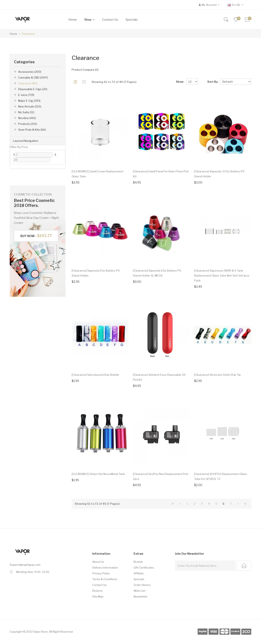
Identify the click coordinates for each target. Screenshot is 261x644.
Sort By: (213, 82)
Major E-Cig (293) (29, 101)
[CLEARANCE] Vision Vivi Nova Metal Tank (98, 474)
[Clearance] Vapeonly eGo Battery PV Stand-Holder (96, 273)
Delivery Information (105, 568)
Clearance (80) (28, 83)
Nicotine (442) (27, 118)
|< (173, 504)
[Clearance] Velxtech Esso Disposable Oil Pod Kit (159, 377)
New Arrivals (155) (30, 106)
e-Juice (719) (26, 95)
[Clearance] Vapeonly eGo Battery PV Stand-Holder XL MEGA (157, 273)
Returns (97, 591)
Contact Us (99, 585)
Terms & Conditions (105, 579)
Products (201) (28, 124)
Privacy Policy (101, 573)
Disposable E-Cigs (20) (33, 89)
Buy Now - (36, 236)
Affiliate (139, 573)
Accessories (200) (30, 72)
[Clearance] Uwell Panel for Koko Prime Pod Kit (161, 174)
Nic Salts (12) (26, 112)
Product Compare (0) (85, 70)
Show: (180, 82)
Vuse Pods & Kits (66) (32, 130)
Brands (138, 562)
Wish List (139, 591)
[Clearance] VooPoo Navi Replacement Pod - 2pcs (161, 476)
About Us (98, 562)
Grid (75, 82)
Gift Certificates (144, 568)
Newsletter (141, 596)
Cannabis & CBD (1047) (33, 78)
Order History (142, 585)
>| (245, 504)
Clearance (28, 34)
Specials (139, 579)
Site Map (98, 596)
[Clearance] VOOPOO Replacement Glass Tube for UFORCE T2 (221, 476)
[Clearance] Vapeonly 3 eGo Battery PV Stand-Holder (219, 174)
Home (13, 34)
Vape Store (41, 632)
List (84, 82)
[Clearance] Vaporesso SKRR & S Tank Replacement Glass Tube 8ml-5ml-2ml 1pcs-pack (222, 275)
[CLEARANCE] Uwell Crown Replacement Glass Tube (97, 174)
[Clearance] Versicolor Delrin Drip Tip (217, 375)
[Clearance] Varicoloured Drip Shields (95, 375)
